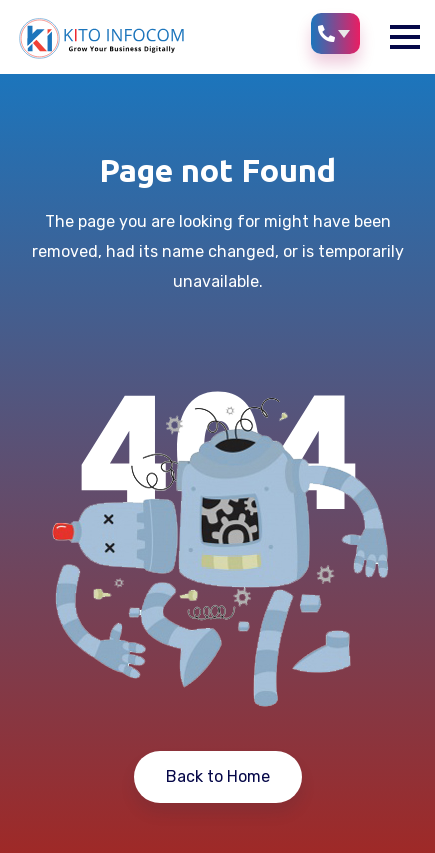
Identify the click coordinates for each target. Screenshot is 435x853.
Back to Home (218, 776)
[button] (405, 37)
